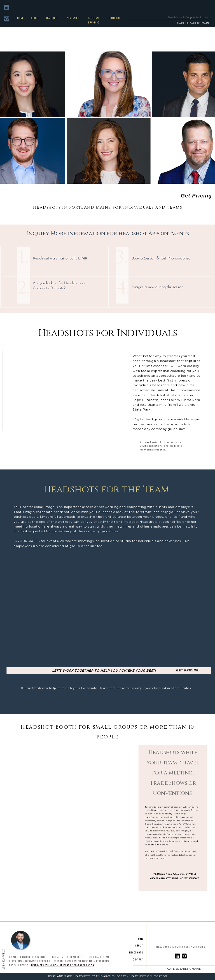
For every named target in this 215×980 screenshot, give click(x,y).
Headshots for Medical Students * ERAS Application (63, 965)
